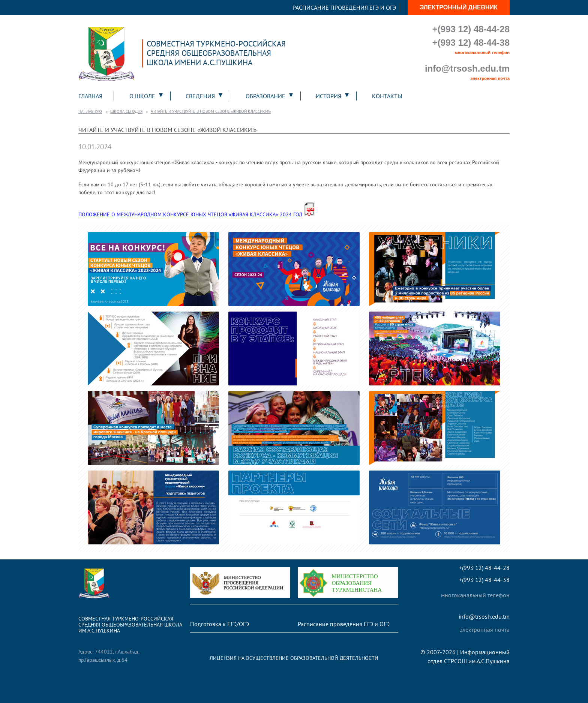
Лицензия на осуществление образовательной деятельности (294, 658)
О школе (142, 96)
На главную (90, 111)
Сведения (200, 96)
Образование (265, 96)
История (328, 96)
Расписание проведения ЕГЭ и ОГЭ (344, 7)
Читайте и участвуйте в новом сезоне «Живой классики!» (211, 111)
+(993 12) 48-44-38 (471, 43)
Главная (90, 96)
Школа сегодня (126, 111)
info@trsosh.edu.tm (467, 68)
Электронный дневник (459, 7)
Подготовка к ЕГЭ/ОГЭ (220, 624)
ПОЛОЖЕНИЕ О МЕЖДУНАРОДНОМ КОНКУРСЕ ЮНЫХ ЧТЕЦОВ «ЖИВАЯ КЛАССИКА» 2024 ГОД (190, 214)
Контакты (387, 96)
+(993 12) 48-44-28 (471, 29)
